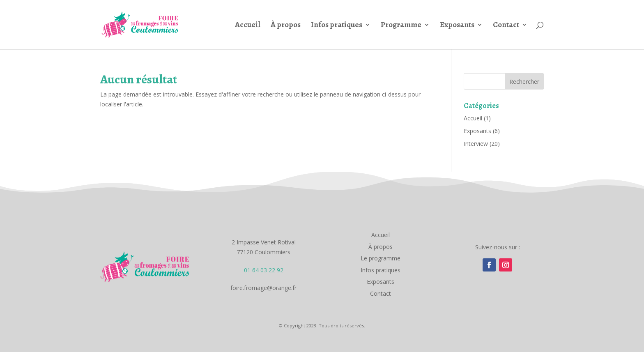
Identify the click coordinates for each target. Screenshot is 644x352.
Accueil (248, 26)
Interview (476, 144)
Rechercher (524, 82)
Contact (506, 26)
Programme (401, 26)
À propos (286, 26)
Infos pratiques (337, 26)
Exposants (457, 26)
